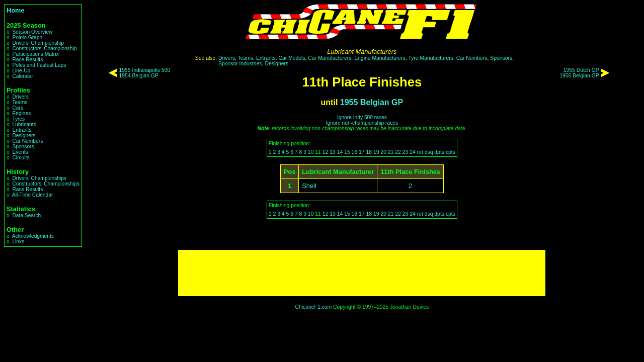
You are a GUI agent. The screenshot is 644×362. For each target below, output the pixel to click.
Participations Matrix (35, 54)
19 (376, 152)
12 (326, 152)
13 (333, 152)
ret (420, 152)
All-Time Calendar (33, 195)
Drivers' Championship (38, 43)
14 (340, 152)
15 (347, 152)
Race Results (27, 60)
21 (391, 152)
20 (383, 152)
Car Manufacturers (330, 58)
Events (20, 152)
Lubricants (24, 124)
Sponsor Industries (240, 64)
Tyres (18, 119)
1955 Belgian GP (372, 102)
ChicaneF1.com (313, 307)
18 (369, 152)
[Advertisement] (362, 273)
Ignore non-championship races (362, 123)
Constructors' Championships (46, 184)
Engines (21, 113)
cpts (451, 152)
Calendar (23, 76)
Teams (20, 102)
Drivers (20, 97)
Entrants (22, 130)
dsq (429, 152)
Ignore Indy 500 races (362, 117)
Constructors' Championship (44, 49)
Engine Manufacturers (380, 58)
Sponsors (23, 147)
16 (355, 152)
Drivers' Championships (39, 178)
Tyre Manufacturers (431, 58)
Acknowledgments (33, 236)
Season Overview (32, 32)
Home (16, 10)
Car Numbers (27, 141)
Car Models (292, 58)
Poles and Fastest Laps (39, 65)
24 (413, 152)
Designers (24, 135)
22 (398, 152)
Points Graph (27, 37)
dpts (439, 152)
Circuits (21, 158)
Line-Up (21, 71)
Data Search (26, 215)
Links (18, 242)
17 (362, 152)
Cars (18, 108)
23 (406, 152)
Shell (309, 186)
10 (311, 152)
